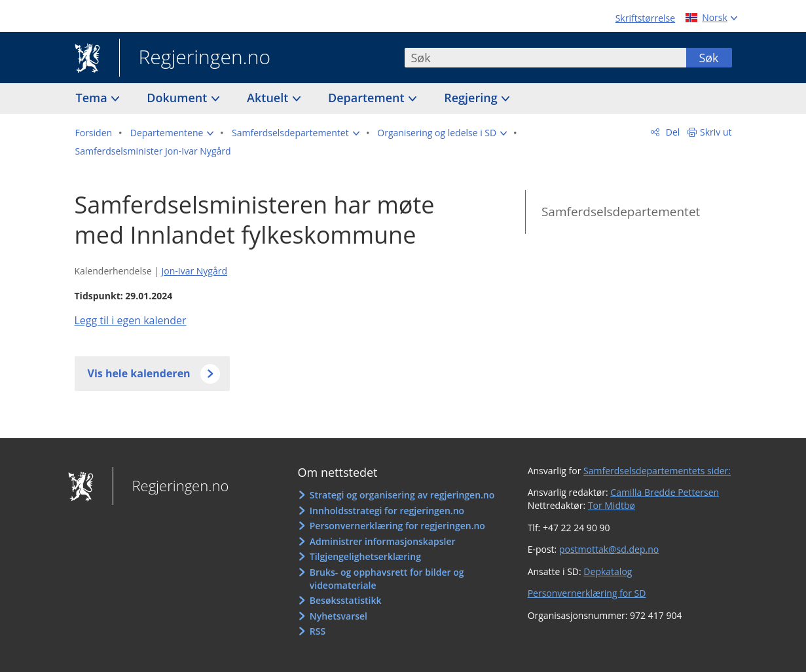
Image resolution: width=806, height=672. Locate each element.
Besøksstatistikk (346, 600)
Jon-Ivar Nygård (194, 271)
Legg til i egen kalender (131, 320)
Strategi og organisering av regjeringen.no (402, 495)
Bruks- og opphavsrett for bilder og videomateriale (387, 579)
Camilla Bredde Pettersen (665, 492)
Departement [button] (368, 98)
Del (671, 132)
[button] (172, 133)
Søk (708, 58)
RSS (318, 631)
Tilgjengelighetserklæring (365, 556)
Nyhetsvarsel (339, 616)
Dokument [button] (178, 98)
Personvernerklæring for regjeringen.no (397, 526)
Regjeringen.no (195, 58)
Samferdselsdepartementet (621, 212)
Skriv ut (716, 132)
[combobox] (545, 58)
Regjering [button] (472, 98)
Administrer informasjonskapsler (383, 541)
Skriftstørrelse (645, 18)
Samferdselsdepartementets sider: (657, 471)
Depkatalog (608, 571)
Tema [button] (93, 98)
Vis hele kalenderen (139, 373)
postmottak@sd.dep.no (609, 549)
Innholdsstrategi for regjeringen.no (387, 511)
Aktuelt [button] (269, 98)
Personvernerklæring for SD (587, 593)
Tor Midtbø (612, 505)
